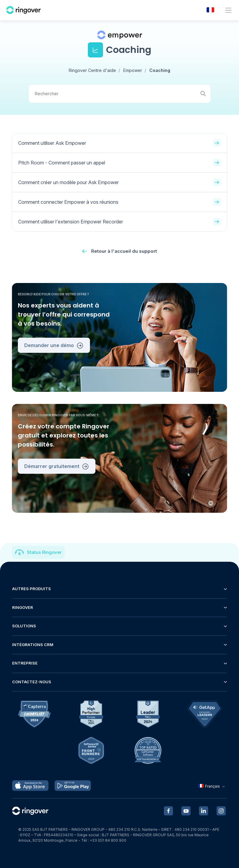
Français (212, 786)
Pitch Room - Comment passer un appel (119, 163)
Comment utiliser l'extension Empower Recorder (119, 222)
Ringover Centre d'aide (92, 70)
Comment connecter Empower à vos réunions (119, 202)
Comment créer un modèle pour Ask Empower (119, 182)
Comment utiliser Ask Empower (119, 143)
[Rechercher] (120, 94)
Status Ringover (44, 552)
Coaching (160, 70)
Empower (133, 70)
